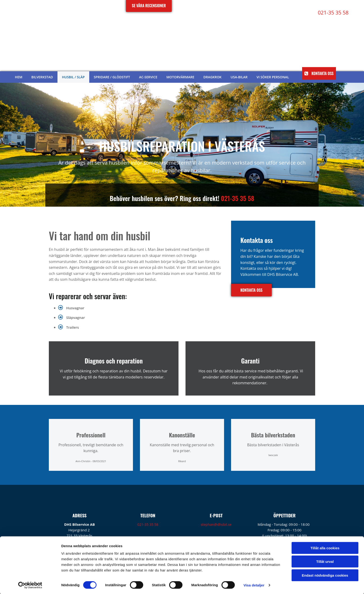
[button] (319, 73)
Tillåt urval (325, 561)
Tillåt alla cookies (325, 547)
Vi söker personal (272, 77)
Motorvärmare (180, 77)
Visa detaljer (254, 585)
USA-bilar (239, 77)
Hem (19, 77)
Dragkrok (212, 77)
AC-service (148, 77)
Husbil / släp (74, 77)
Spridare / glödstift (112, 77)
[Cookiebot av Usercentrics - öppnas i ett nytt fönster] (30, 585)
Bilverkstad (42, 77)
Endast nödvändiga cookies (325, 575)
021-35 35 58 (237, 198)
